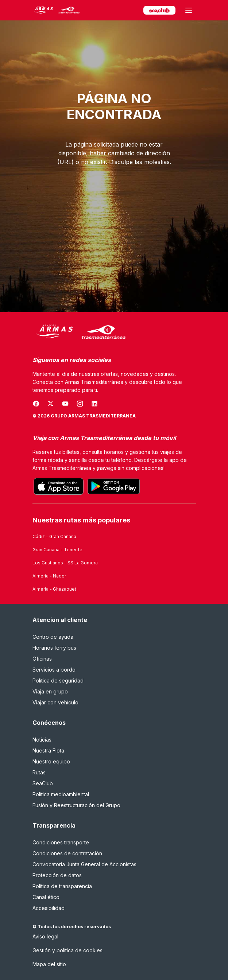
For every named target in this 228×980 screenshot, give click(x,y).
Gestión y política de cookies (67, 950)
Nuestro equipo (51, 761)
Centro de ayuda (53, 637)
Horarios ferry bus (54, 648)
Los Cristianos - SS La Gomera (65, 563)
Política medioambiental (61, 794)
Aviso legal (45, 936)
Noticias (42, 740)
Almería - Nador (49, 576)
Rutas (39, 772)
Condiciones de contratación (67, 853)
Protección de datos (57, 875)
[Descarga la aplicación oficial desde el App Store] (59, 486)
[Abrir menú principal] (189, 10)
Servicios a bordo (54, 670)
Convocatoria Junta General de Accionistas (84, 864)
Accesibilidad (49, 908)
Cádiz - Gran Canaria (54, 536)
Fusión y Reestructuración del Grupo (76, 805)
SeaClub (43, 783)
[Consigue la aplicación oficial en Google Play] (114, 486)
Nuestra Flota (48, 750)
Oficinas (42, 659)
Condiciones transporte (61, 842)
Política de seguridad (58, 680)
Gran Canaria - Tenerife (57, 550)
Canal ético (46, 897)
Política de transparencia (62, 886)
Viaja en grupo (50, 691)
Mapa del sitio (49, 964)
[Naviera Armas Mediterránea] (79, 332)
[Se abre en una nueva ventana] (36, 404)
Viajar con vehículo (55, 702)
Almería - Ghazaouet (54, 589)
